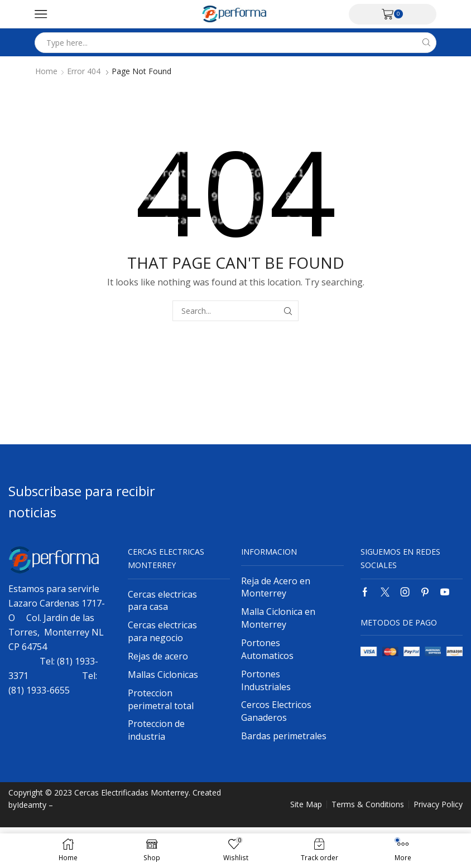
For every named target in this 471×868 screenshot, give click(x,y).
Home (46, 71)
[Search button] (426, 43)
